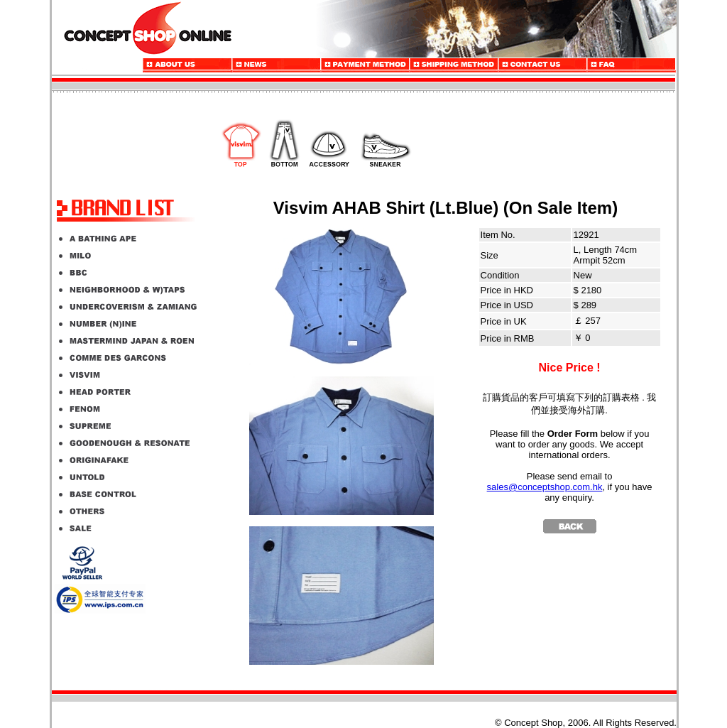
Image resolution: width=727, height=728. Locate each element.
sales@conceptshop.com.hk (545, 487)
